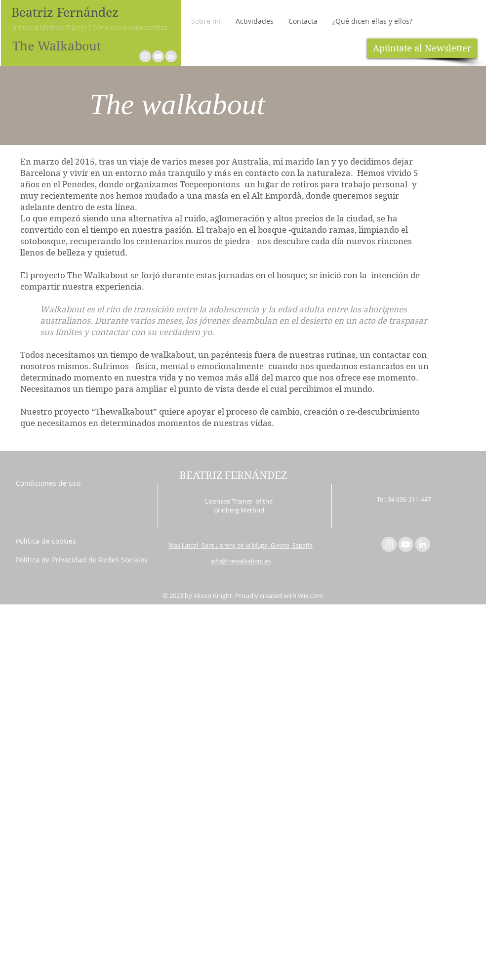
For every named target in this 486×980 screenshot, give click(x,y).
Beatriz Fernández (65, 13)
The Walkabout (57, 46)
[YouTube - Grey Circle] (158, 56)
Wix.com (310, 596)
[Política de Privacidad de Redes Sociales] (82, 560)
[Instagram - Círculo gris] (145, 56)
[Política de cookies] (54, 541)
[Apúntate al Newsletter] (422, 48)
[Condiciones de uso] (54, 483)
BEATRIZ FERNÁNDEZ (233, 475)
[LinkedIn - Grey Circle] (171, 56)
